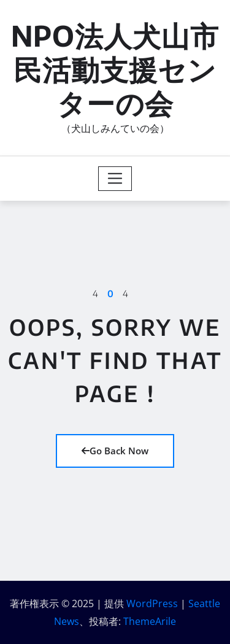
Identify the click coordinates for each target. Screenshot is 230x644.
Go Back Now (115, 451)
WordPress (152, 603)
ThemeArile (150, 621)
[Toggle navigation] (115, 179)
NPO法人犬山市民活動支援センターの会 (115, 69)
